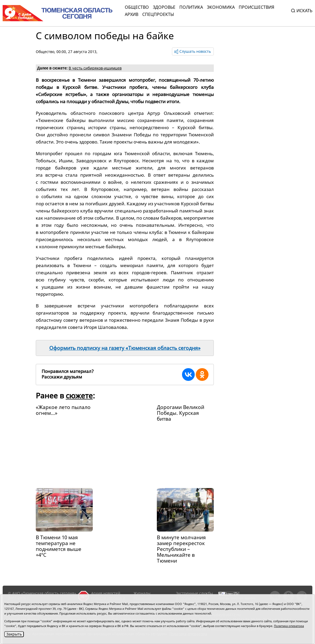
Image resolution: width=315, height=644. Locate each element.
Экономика (221, 7)
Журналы (142, 593)
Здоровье (164, 7)
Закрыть (14, 634)
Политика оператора (289, 626)
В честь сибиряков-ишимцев (95, 68)
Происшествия (256, 7)
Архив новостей (106, 593)
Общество (137, 7)
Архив (132, 14)
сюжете (79, 395)
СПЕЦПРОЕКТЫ (158, 14)
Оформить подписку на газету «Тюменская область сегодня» (125, 348)
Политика (191, 7)
